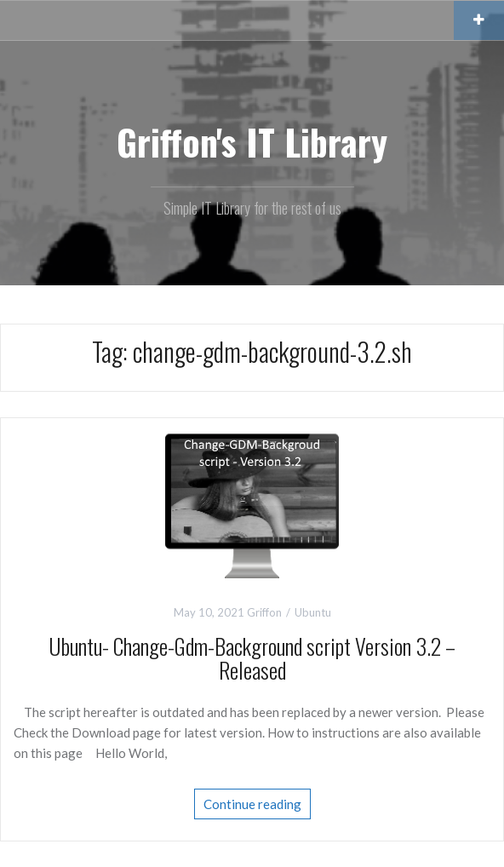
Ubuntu (313, 612)
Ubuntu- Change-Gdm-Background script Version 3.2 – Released (252, 658)
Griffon (264, 612)
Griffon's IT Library (252, 141)
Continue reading (252, 804)
